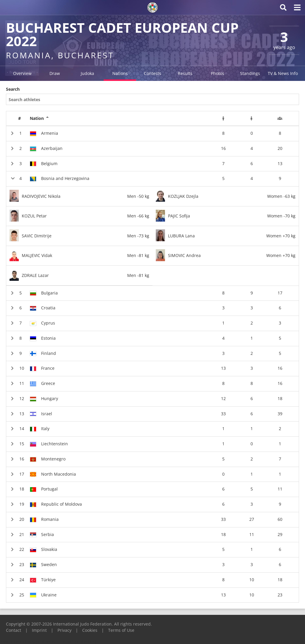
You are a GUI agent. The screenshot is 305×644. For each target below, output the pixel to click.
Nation (39, 118)
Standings (250, 73)
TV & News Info (283, 73)
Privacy (64, 630)
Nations (120, 73)
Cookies (90, 630)
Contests (152, 73)
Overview (22, 73)
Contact (14, 630)
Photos (218, 73)
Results (185, 73)
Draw (55, 73)
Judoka (87, 73)
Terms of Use (121, 630)
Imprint (39, 630)
